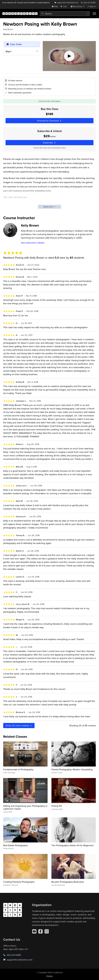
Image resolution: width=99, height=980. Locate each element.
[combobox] (65, 14)
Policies (50, 976)
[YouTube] (34, 931)
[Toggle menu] (94, 14)
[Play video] (69, 56)
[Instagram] (47, 931)
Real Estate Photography (15, 845)
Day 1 (9, 51)
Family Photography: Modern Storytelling (72, 769)
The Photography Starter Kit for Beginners (73, 845)
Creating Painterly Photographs (19, 882)
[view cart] (64, 6)
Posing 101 (57, 806)
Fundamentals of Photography (18, 769)
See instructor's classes (33, 243)
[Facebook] (40, 931)
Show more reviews (19, 725)
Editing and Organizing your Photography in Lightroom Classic (25, 807)
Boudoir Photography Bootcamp (68, 882)
